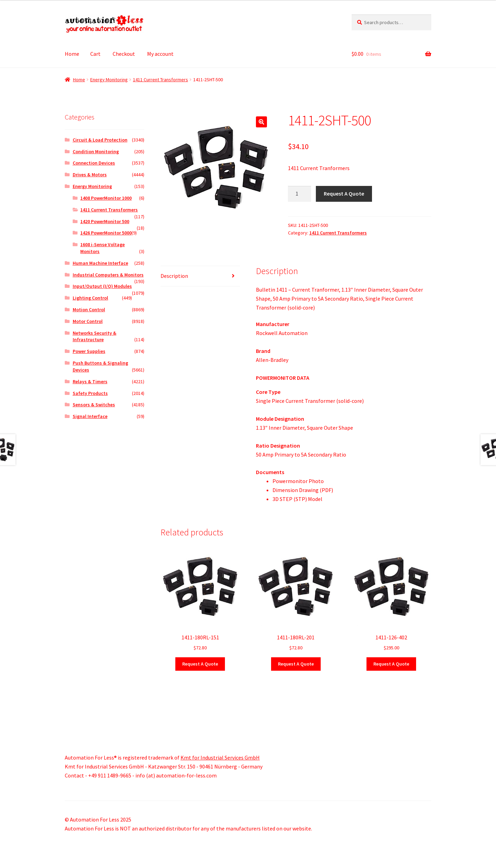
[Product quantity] (300, 194)
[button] (261, 122)
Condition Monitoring (96, 151)
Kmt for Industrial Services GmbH (220, 757)
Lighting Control (90, 298)
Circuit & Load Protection (100, 140)
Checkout (124, 54)
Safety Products (90, 393)
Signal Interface (90, 416)
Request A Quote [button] (200, 664)
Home (72, 54)
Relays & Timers (90, 381)
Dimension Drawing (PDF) (303, 490)
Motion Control (89, 310)
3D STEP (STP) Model (297, 499)
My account (160, 54)
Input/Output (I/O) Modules (102, 286)
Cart (95, 54)
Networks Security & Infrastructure (95, 336)
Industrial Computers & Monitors (108, 275)
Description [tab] (174, 276)
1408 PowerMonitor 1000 (106, 198)
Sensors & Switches (94, 405)
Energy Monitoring (109, 80)
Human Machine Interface (100, 263)
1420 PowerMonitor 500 (105, 221)
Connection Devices (94, 163)
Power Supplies (89, 351)
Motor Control (88, 321)
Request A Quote (344, 194)
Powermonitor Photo (298, 481)
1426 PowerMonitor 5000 (106, 233)
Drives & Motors (90, 175)
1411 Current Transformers (161, 80)
